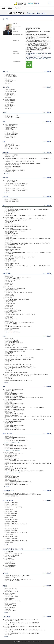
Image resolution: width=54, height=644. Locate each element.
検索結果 (10, 8)
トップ (3, 8)
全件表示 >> (6, 174)
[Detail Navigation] (50, 3)
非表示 (48, 71)
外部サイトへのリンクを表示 (12, 332)
